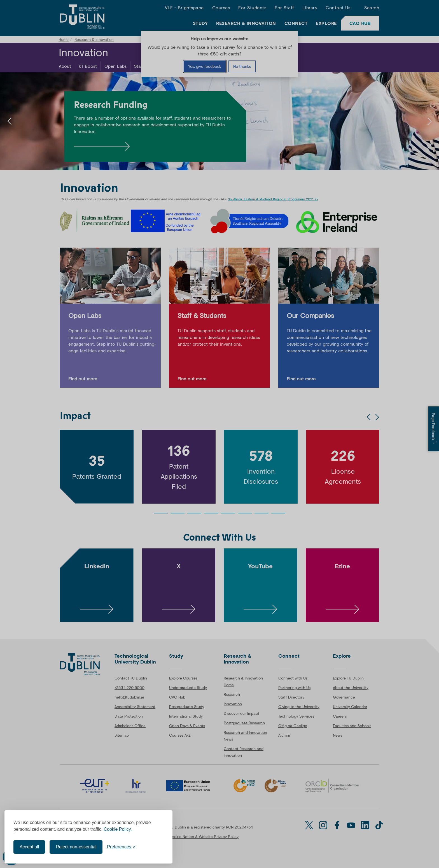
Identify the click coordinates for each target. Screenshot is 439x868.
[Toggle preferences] (121, 847)
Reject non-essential (76, 847)
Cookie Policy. (118, 829)
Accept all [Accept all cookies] (29, 847)
